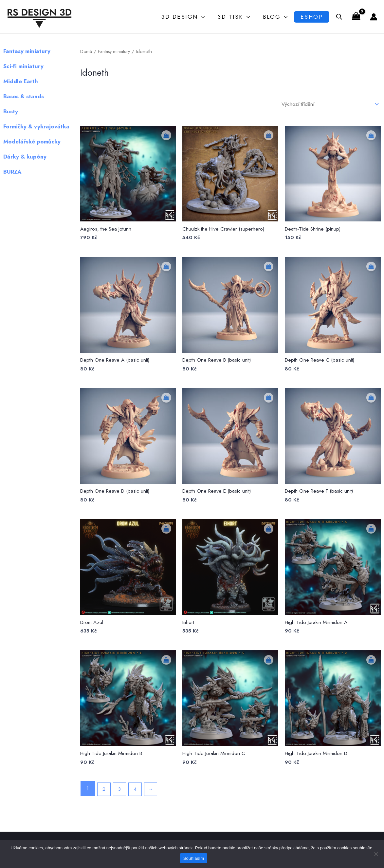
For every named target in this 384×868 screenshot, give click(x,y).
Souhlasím (194, 858)
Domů (86, 51)
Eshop (310, 17)
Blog (272, 17)
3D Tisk (233, 17)
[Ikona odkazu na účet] (374, 17)
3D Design (184, 17)
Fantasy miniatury (116, 51)
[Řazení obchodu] (324, 105)
